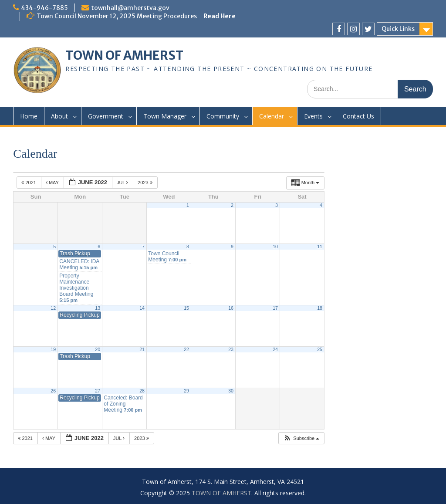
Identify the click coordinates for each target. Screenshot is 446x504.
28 (142, 391)
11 (320, 247)
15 (186, 308)
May (53, 183)
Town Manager (165, 116)
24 (275, 349)
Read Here (220, 16)
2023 (146, 183)
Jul (123, 183)
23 (231, 349)
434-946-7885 (44, 8)
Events (313, 116)
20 (98, 349)
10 (275, 247)
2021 (29, 183)
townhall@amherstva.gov (130, 8)
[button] (301, 438)
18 (320, 308)
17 (275, 308)
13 (98, 308)
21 (142, 349)
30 (231, 391)
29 (186, 391)
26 (53, 391)
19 (53, 349)
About (59, 116)
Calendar (272, 116)
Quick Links (398, 29)
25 (320, 349)
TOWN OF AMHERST (124, 55)
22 (186, 349)
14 (142, 308)
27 (98, 391)
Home (29, 116)
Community (223, 116)
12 (53, 308)
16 (231, 308)
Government (106, 116)
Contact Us (358, 116)
